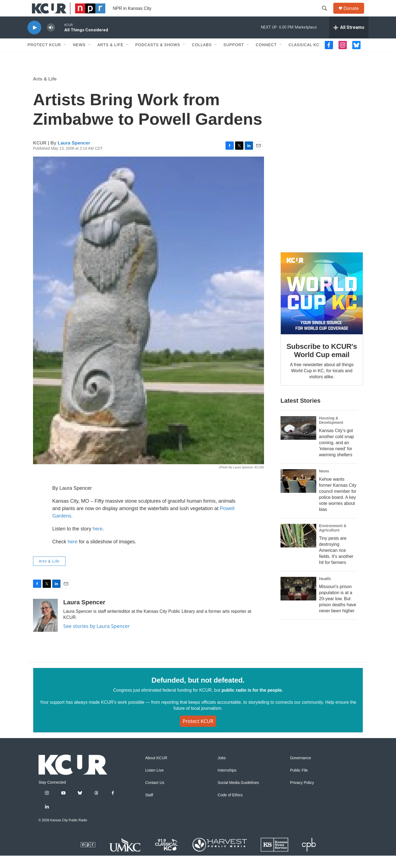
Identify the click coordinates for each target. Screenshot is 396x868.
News (79, 57)
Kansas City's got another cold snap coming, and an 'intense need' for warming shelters (336, 455)
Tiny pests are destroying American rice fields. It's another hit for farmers (336, 563)
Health (325, 591)
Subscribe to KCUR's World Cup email (322, 363)
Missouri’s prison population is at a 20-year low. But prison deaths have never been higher (338, 611)
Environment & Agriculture (333, 540)
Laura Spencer (74, 155)
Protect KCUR (44, 57)
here (98, 541)
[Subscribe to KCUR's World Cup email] (322, 306)
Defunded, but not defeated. (198, 692)
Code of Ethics (230, 807)
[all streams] (349, 40)
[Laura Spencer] (45, 628)
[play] (34, 40)
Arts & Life (110, 57)
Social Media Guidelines (238, 795)
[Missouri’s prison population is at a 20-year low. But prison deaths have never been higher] (298, 601)
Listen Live (154, 783)
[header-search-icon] (327, 15)
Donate (354, 14)
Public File (299, 783)
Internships (227, 783)
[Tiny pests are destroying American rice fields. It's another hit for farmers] (298, 548)
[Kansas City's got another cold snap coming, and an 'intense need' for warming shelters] (298, 440)
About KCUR (156, 770)
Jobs (222, 770)
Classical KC (304, 57)
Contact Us (155, 795)
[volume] (51, 40)
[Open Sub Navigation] (65, 57)
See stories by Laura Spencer (97, 638)
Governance (301, 770)
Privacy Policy (302, 795)
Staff (149, 807)
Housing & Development (331, 433)
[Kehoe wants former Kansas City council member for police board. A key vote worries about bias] (298, 493)
